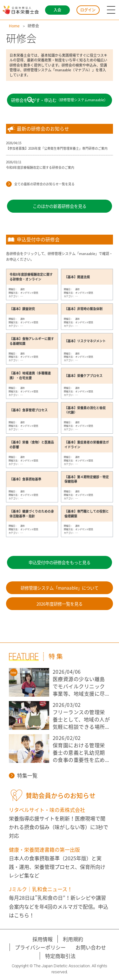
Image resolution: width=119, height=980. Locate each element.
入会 (57, 10)
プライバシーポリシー (40, 947)
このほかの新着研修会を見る (60, 206)
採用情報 (43, 939)
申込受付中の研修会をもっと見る (60, 562)
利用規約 (73, 939)
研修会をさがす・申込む (59, 100)
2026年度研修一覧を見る (60, 604)
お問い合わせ (91, 947)
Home (14, 26)
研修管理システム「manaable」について (60, 588)
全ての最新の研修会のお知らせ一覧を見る (40, 184)
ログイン (88, 10)
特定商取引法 (60, 956)
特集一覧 (23, 775)
